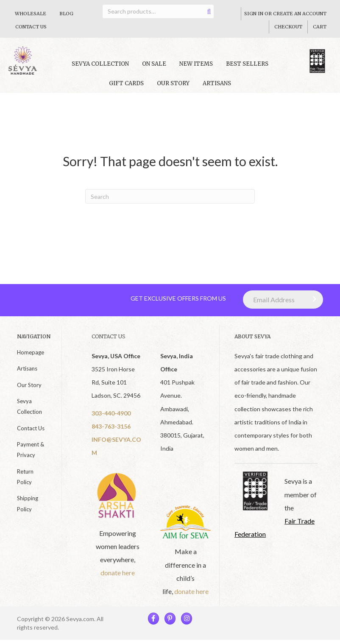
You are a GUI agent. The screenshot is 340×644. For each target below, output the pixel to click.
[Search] (170, 201)
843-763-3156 (111, 431)
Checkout (288, 27)
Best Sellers (247, 68)
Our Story (173, 88)
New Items (196, 68)
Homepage (31, 357)
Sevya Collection (29, 411)
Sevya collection (100, 68)
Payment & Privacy (31, 454)
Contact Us (31, 27)
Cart (320, 27)
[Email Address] (283, 304)
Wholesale (31, 14)
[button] (312, 303)
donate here (118, 577)
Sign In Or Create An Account (285, 14)
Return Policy (25, 481)
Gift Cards (126, 88)
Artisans (217, 88)
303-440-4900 (111, 417)
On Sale (154, 68)
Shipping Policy (28, 508)
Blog (66, 14)
